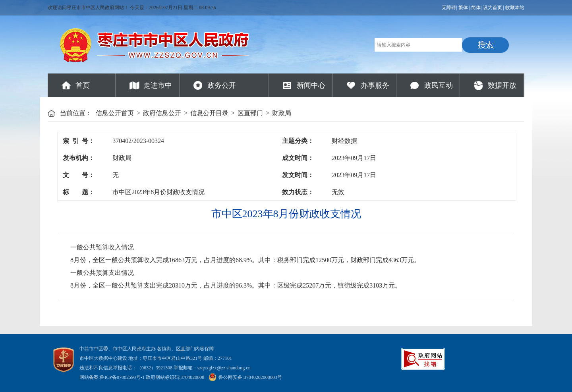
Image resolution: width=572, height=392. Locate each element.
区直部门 (250, 113)
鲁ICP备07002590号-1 (122, 377)
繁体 (463, 8)
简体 (476, 8)
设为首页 (493, 8)
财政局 (282, 113)
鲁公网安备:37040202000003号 (245, 377)
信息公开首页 (115, 113)
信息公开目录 (209, 113)
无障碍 (449, 8)
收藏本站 (515, 8)
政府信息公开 (162, 113)
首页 (83, 85)
